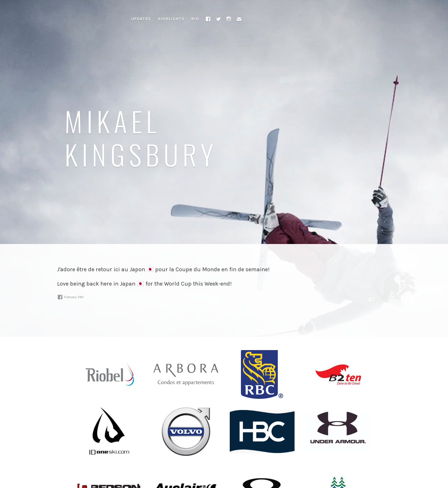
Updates (141, 19)
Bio (195, 19)
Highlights (171, 19)
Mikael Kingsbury (141, 137)
